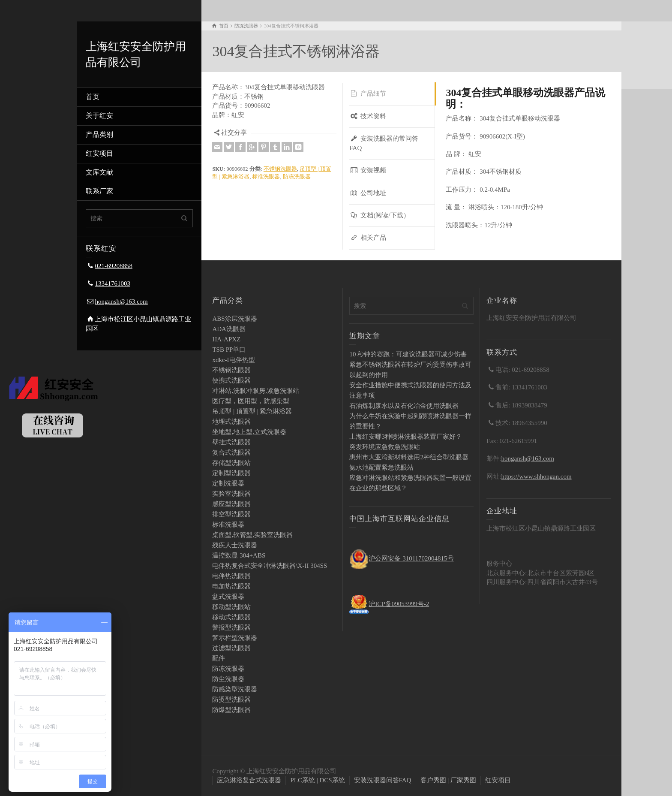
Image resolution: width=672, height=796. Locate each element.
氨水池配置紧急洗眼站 (381, 467)
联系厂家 (99, 191)
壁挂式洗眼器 (231, 442)
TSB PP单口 (229, 350)
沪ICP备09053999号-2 (399, 604)
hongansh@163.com (121, 302)
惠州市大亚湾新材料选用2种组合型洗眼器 (409, 457)
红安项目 (99, 153)
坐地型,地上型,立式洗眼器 (249, 432)
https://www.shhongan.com (537, 476)
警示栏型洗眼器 (235, 638)
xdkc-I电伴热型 (233, 360)
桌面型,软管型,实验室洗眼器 (252, 535)
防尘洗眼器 (228, 679)
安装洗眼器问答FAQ (383, 780)
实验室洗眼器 (231, 494)
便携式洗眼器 (231, 380)
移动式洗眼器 (231, 617)
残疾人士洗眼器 (235, 545)
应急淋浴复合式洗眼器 (249, 780)
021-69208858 (114, 266)
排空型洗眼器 (231, 514)
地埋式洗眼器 (231, 422)
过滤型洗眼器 (231, 648)
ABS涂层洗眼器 (234, 319)
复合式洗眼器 (231, 452)
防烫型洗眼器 (231, 700)
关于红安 (99, 116)
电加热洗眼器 (231, 586)
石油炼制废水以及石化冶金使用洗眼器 (404, 406)
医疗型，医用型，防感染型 (251, 401)
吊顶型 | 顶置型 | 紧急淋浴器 (252, 411)
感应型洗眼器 (231, 504)
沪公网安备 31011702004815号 (411, 558)
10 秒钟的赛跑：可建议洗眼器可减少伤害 (408, 354)
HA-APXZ (226, 339)
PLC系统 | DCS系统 (317, 780)
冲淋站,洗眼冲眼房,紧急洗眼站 (256, 391)
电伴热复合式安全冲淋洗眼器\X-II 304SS (270, 566)
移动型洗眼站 (231, 607)
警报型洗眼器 (231, 627)
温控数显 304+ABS (239, 555)
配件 (219, 658)
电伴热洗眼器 (231, 576)
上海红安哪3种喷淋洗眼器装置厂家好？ (406, 437)
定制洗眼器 (228, 483)
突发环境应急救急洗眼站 (385, 447)
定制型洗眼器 (231, 473)
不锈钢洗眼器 (280, 169)
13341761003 (112, 283)
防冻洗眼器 (297, 177)
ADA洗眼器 (229, 329)
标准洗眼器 (266, 177)
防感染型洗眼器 (235, 689)
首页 (93, 97)
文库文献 (99, 172)
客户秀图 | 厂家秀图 (448, 780)
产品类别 (99, 134)
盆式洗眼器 (228, 597)
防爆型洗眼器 (231, 710)
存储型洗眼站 (231, 463)
